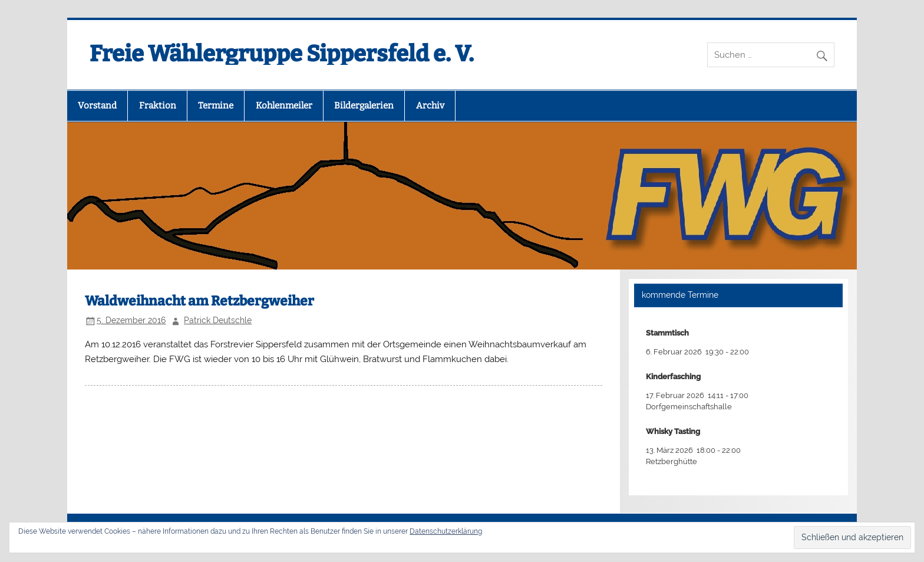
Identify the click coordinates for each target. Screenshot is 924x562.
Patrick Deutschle (218, 320)
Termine (216, 106)
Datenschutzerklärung (446, 531)
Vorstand (97, 106)
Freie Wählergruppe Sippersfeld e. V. (282, 54)
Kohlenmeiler (284, 106)
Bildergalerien (364, 106)
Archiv (430, 106)
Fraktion (158, 106)
